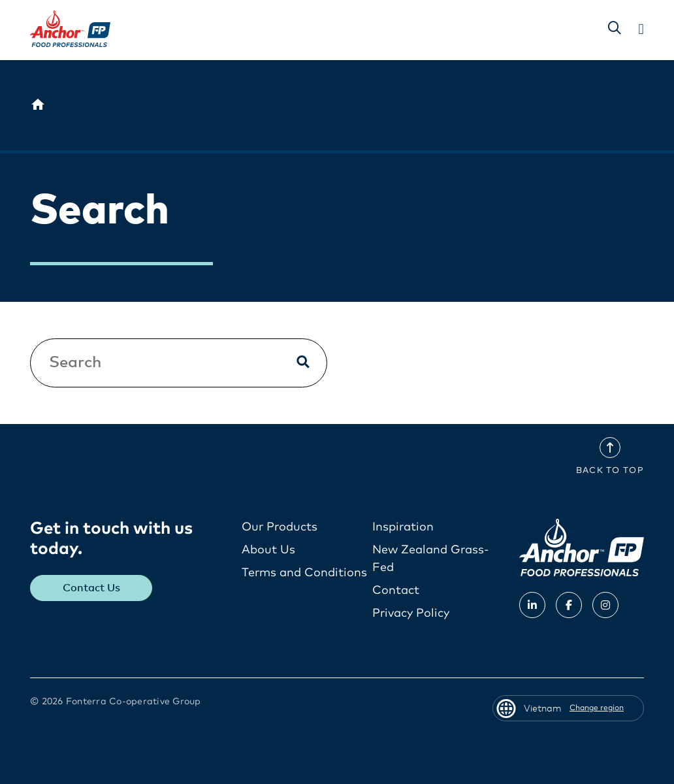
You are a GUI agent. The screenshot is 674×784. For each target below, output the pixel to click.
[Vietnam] (38, 105)
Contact (396, 591)
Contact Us (91, 588)
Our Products (280, 527)
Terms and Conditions (304, 573)
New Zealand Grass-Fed (431, 559)
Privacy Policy (411, 613)
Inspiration (403, 527)
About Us (268, 550)
